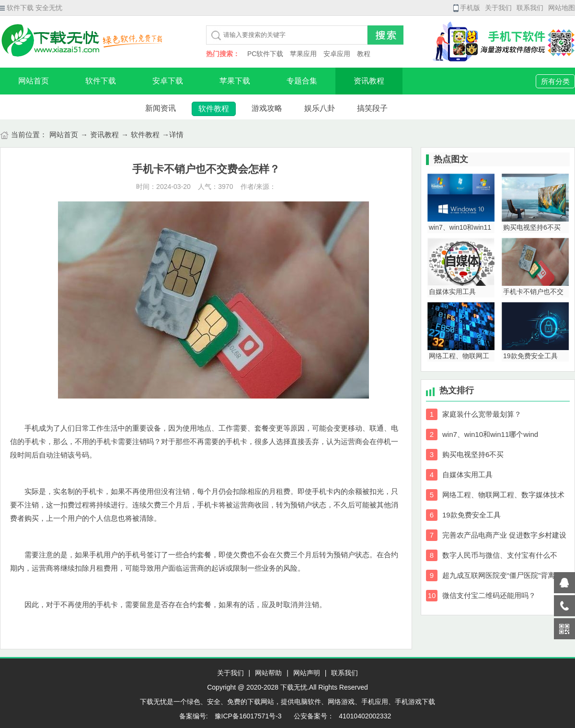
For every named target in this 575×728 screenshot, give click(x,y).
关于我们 (498, 8)
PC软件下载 (265, 54)
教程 (364, 54)
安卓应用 (337, 54)
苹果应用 (303, 54)
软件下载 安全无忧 (31, 8)
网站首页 (34, 81)
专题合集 (302, 81)
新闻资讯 (161, 108)
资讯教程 (369, 81)
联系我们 (530, 8)
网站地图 (562, 8)
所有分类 (555, 81)
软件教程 (214, 109)
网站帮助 (268, 673)
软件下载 (101, 81)
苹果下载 (235, 81)
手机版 (467, 8)
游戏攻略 (267, 108)
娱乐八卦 (320, 108)
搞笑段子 (372, 108)
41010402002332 (365, 716)
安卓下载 (168, 81)
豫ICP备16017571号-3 (247, 716)
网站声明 (307, 673)
